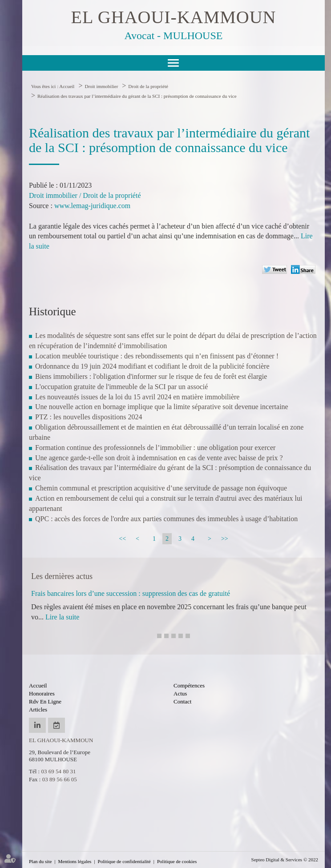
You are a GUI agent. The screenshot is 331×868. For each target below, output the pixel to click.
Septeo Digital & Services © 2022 (285, 860)
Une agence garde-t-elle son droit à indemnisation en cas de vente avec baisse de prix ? (159, 458)
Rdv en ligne (45, 701)
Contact (182, 701)
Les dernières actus (62, 576)
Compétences (189, 685)
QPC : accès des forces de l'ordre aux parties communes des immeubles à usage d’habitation (166, 519)
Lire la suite (62, 617)
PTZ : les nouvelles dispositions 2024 (89, 417)
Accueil (67, 86)
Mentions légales (75, 861)
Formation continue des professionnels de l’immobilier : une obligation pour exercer (155, 448)
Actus (180, 693)
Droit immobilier (101, 86)
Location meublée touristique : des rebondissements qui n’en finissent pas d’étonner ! (157, 356)
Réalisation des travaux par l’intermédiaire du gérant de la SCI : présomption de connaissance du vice (137, 96)
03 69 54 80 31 (58, 771)
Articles (38, 709)
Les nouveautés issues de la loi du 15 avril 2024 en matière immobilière (137, 397)
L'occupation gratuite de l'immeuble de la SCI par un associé (121, 387)
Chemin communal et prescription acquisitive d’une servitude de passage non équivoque (161, 488)
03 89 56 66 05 (60, 779)
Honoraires (42, 693)
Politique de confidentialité (124, 861)
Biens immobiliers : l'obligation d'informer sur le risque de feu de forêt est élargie (151, 376)
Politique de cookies (177, 861)
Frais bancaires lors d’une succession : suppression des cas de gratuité (131, 593)
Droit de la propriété (148, 86)
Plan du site (40, 861)
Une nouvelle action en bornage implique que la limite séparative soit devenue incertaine (162, 407)
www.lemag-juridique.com (92, 206)
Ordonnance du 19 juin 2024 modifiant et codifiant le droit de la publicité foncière (152, 366)
